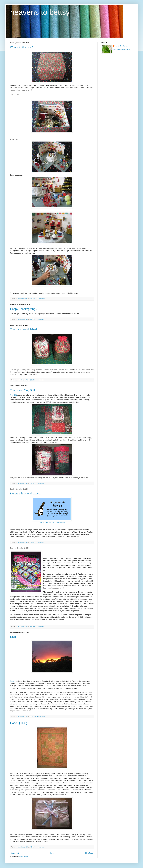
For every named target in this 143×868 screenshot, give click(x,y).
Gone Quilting (19, 723)
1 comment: (40, 319)
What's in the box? (22, 47)
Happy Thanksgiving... (24, 309)
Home (52, 853)
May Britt (13, 395)
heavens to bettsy (40, 12)
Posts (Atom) (24, 857)
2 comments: (41, 847)
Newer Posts (15, 853)
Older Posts (89, 853)
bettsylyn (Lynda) (122, 46)
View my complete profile (122, 49)
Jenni (12, 681)
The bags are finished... (25, 329)
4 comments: (41, 483)
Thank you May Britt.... (24, 390)
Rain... (14, 637)
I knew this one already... (25, 493)
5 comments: (41, 380)
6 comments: (41, 716)
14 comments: (41, 299)
